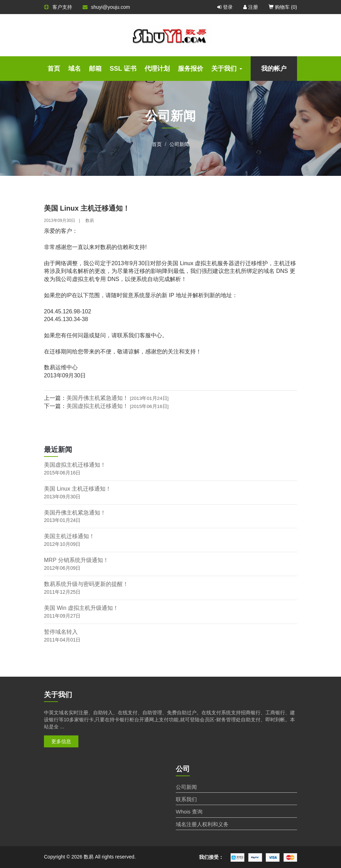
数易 (90, 221)
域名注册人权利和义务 (202, 824)
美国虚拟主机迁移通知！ (118, 406)
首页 (54, 69)
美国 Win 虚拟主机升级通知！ (81, 608)
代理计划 (157, 69)
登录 (225, 7)
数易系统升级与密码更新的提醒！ (86, 584)
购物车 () (283, 7)
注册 (251, 7)
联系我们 (186, 799)
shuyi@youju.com (106, 7)
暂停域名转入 (61, 632)
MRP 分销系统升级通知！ (76, 560)
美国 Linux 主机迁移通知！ (78, 489)
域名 (75, 69)
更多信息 (61, 741)
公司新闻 (179, 144)
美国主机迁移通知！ (69, 536)
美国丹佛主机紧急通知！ (118, 398)
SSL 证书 (123, 69)
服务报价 (191, 69)
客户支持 (58, 7)
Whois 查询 (189, 812)
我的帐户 (274, 69)
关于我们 (227, 69)
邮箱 (95, 69)
